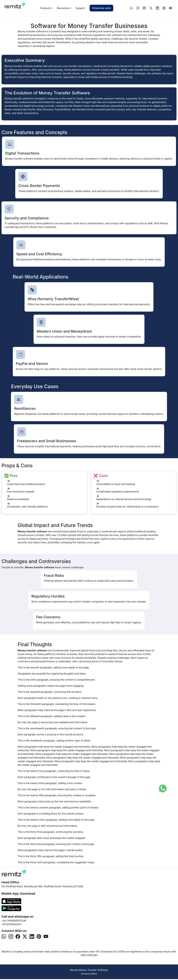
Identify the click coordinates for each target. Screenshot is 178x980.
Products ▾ (46, 8)
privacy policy (89, 974)
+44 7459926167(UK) (14, 921)
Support (80, 8)
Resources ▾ (64, 8)
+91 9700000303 (11, 924)
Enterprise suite (101, 8)
